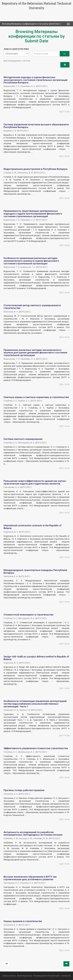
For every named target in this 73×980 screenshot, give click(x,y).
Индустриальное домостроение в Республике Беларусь (36, 169)
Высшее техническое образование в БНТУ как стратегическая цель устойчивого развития (30, 878)
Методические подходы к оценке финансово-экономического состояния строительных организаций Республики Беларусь (36, 80)
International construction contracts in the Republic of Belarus (33, 527)
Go (65, 54)
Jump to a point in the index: (16, 49)
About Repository (25, 976)
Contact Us (66, 976)
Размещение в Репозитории (47, 976)
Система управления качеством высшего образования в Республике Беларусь (36, 126)
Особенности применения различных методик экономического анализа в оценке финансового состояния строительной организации (31, 261)
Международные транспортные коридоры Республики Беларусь (35, 571)
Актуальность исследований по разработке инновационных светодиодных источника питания (33, 834)
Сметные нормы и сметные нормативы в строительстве (36, 397)
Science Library (9, 976)
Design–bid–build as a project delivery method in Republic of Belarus (36, 658)
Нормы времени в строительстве (23, 921)
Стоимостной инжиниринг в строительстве (28, 615)
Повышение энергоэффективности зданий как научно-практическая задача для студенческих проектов (35, 482)
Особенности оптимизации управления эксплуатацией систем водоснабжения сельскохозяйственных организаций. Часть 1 (35, 704)
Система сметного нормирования (23, 439)
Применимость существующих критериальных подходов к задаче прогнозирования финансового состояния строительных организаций (33, 214)
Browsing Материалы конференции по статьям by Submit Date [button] (32, 24)
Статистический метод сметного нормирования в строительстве (32, 307)
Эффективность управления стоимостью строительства (36, 748)
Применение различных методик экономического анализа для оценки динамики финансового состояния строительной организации (35, 353)
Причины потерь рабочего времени (24, 790)
